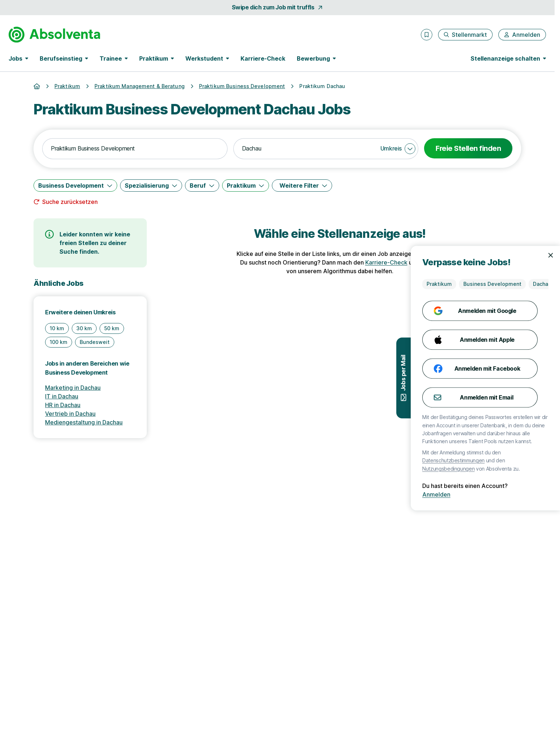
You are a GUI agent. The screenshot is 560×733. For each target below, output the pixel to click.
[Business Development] (75, 186)
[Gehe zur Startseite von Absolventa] (54, 35)
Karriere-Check (263, 58)
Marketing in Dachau (73, 388)
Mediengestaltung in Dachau (84, 422)
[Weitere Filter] (302, 186)
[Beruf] (202, 186)
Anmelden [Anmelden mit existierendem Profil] (538, 494)
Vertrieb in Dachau (70, 414)
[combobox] (135, 149)
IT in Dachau (62, 396)
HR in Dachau (63, 405)
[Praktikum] (246, 186)
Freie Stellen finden (468, 148)
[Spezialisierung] (151, 186)
